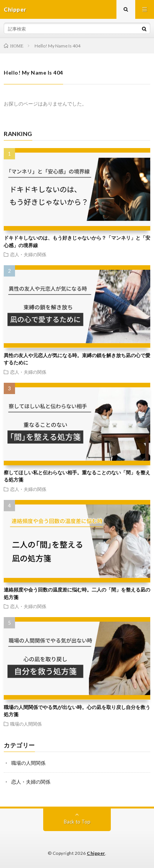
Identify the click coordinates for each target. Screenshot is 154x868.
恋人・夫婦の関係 (28, 254)
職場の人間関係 (26, 724)
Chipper (96, 853)
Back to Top (77, 822)
